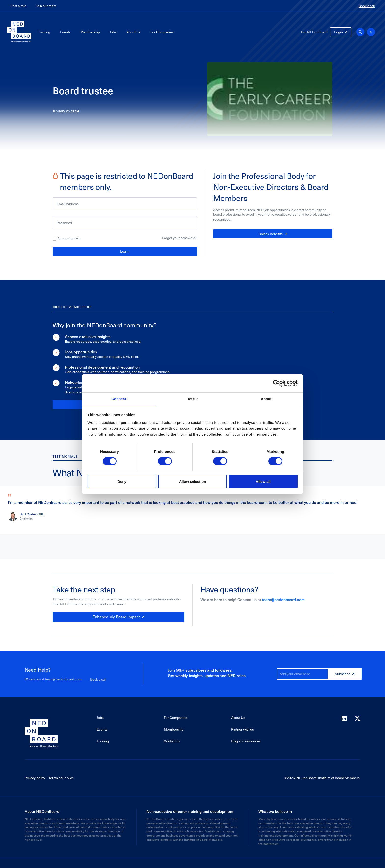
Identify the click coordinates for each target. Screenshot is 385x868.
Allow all (263, 482)
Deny (122, 482)
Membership (90, 32)
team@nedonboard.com (283, 599)
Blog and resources (246, 741)
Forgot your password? (180, 238)
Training (44, 32)
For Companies (162, 32)
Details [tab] (192, 399)
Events (65, 32)
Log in (125, 251)
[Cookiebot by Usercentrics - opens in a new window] (276, 383)
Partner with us (242, 729)
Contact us (172, 741)
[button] (360, 32)
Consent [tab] (119, 399)
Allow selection (192, 482)
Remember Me (69, 238)
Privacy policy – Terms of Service (49, 777)
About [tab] (266, 399)
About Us (133, 32)
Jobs (113, 32)
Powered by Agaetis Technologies (192, 863)
